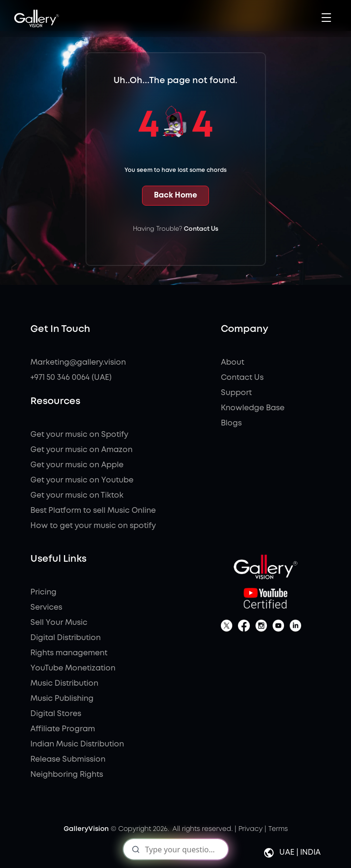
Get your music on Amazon (81, 450)
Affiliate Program (63, 729)
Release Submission (68, 759)
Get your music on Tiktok (77, 495)
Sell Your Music (59, 623)
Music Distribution (64, 684)
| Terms (276, 829)
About (232, 363)
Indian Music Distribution (77, 744)
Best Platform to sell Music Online (93, 511)
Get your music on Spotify (79, 435)
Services (46, 608)
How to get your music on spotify (93, 526)
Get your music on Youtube (82, 480)
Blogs (231, 423)
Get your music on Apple (77, 465)
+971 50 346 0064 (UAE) (71, 378)
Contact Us (201, 229)
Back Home (175, 195)
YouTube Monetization (73, 668)
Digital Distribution (66, 638)
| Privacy (249, 829)
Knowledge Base (253, 408)
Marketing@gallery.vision (78, 363)
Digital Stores (56, 714)
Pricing (43, 592)
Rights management (69, 653)
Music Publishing (62, 699)
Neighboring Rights (67, 775)
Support (236, 393)
